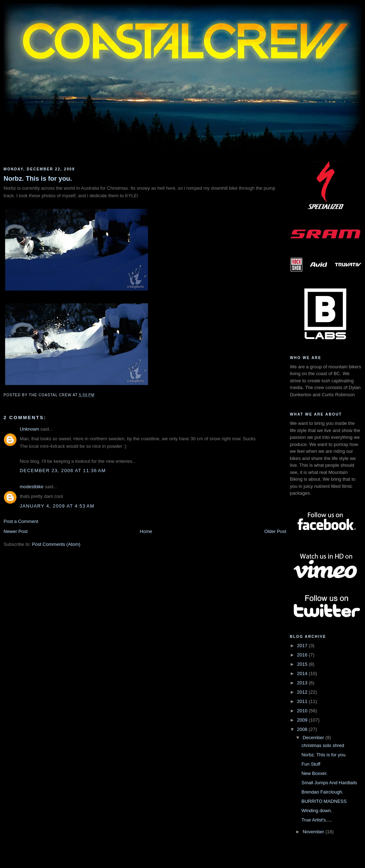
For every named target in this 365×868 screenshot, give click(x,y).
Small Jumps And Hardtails (329, 783)
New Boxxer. (314, 773)
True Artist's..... (317, 820)
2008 (303, 729)
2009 (303, 720)
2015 (303, 664)
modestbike (31, 487)
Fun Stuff (311, 764)
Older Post (275, 531)
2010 (303, 711)
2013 (303, 683)
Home (146, 531)
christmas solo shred (323, 745)
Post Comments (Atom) (56, 544)
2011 (303, 701)
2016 (303, 655)
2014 (303, 673)
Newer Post (16, 531)
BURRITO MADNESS (324, 801)
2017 (303, 646)
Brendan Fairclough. (322, 792)
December (314, 738)
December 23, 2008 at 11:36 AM (63, 471)
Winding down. (317, 811)
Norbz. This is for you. (38, 179)
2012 (303, 692)
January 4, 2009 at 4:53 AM (57, 506)
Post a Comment (21, 521)
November (314, 832)
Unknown (29, 429)
